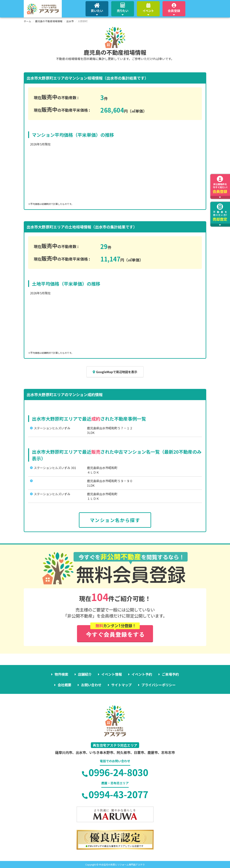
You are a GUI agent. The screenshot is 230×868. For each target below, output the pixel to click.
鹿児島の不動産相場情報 (49, 21)
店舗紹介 (85, 674)
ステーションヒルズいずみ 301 (55, 468)
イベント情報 (112, 674)
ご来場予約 (170, 674)
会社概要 (64, 685)
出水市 (70, 21)
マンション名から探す (115, 520)
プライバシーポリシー (159, 685)
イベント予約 (142, 674)
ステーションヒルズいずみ (52, 428)
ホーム (27, 21)
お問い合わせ (91, 685)
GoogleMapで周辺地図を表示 (115, 372)
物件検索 (61, 674)
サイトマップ (121, 685)
